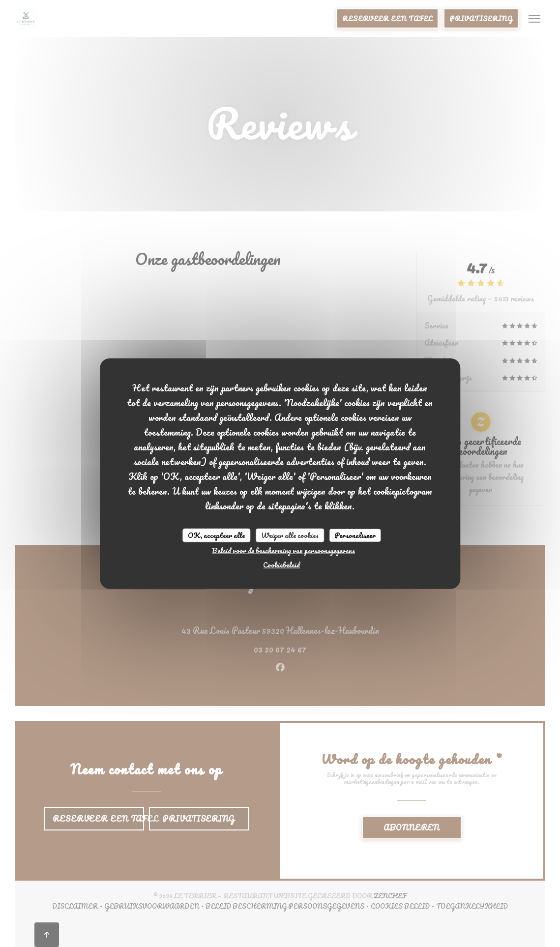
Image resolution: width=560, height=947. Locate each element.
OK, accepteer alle (216, 535)
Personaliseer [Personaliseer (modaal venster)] (355, 535)
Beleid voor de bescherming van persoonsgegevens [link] (283, 550)
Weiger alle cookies (290, 535)
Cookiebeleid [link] (281, 564)
